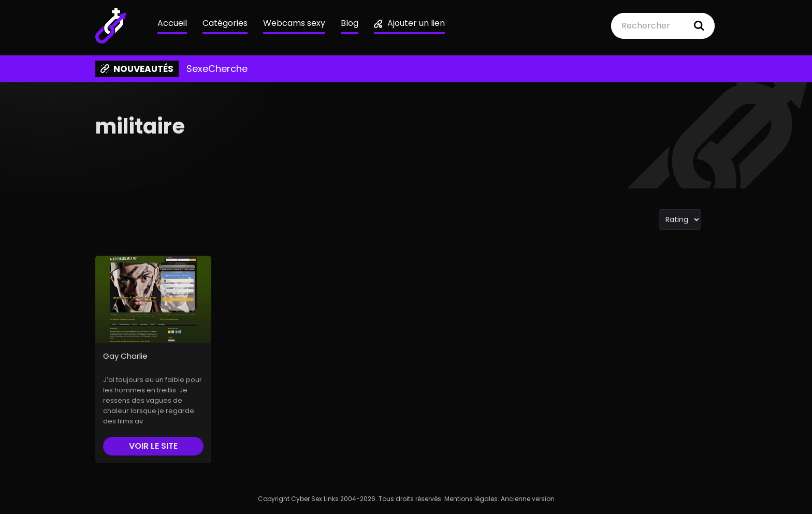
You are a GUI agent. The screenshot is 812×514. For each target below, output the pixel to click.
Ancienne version (528, 499)
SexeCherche (217, 69)
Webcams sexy (294, 23)
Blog (350, 23)
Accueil (172, 23)
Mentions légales (471, 499)
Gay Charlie (125, 356)
